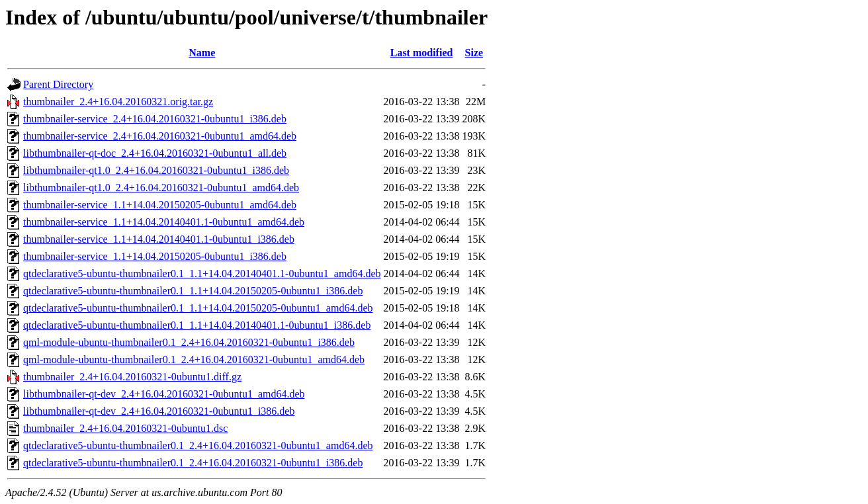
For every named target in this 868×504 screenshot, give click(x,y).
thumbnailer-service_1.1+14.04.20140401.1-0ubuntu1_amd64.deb (164, 222)
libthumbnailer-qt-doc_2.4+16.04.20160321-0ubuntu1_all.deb (155, 153)
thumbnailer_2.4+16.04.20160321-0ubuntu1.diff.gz (132, 377)
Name (202, 53)
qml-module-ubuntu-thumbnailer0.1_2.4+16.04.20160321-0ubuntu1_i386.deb (189, 342)
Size (474, 53)
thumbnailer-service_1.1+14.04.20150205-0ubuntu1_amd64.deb (160, 205)
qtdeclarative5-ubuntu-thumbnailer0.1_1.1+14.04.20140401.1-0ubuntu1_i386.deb (197, 325)
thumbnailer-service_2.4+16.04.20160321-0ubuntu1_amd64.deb (160, 136)
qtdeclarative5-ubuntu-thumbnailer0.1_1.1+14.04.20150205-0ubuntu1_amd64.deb (198, 308)
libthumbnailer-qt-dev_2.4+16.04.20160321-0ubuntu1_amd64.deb (164, 394)
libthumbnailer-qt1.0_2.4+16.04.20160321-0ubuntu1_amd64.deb (161, 188)
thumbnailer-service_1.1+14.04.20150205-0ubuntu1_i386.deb (155, 256)
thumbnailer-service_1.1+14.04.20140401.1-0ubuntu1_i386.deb (159, 239)
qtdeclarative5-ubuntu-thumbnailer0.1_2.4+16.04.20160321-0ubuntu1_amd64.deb (198, 445)
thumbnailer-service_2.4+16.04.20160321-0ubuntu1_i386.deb (155, 119)
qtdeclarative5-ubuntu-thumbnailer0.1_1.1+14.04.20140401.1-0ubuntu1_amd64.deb (202, 273)
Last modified (422, 53)
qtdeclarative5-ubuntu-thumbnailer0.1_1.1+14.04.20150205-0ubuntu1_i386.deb (193, 291)
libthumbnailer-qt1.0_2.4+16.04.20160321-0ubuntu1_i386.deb (156, 170)
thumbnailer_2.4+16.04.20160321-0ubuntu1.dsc (125, 428)
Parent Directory (58, 84)
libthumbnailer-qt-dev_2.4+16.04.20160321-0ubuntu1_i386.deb (159, 411)
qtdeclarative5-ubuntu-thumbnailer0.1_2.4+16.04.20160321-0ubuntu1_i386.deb (193, 463)
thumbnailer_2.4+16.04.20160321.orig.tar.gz (118, 102)
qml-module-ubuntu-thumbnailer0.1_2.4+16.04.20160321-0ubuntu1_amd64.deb (194, 359)
